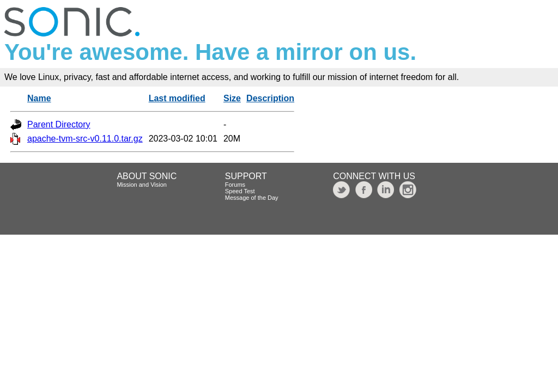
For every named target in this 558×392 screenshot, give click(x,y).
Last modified (177, 98)
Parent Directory (59, 124)
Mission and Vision (142, 185)
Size (232, 98)
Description (270, 98)
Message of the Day (252, 198)
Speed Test (240, 191)
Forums (235, 185)
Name (39, 98)
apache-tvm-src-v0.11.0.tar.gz (85, 139)
